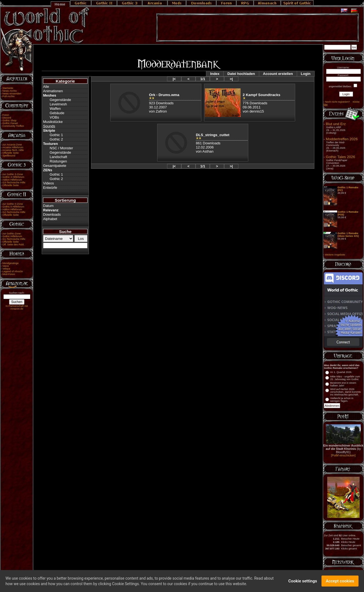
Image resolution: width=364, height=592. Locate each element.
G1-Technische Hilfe (14, 239)
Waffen (55, 109)
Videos (49, 183)
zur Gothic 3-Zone (13, 174)
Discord (7, 118)
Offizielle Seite (11, 153)
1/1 (203, 79)
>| (231, 79)
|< (174, 79)
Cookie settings (303, 582)
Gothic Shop (9, 120)
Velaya (6, 269)
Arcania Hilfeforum (13, 147)
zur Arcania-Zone (12, 145)
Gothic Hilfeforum (12, 236)
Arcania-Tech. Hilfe (13, 150)
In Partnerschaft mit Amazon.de (17, 307)
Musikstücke (53, 122)
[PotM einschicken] (343, 455)
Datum (48, 206)
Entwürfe (50, 188)
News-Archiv (10, 91)
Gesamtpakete (55, 166)
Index (215, 74)
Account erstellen (278, 74)
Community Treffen (13, 126)
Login (306, 74)
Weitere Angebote (335, 255)
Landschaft (58, 157)
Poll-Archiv (9, 96)
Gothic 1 (56, 135)
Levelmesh (58, 104)
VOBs (54, 117)
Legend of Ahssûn (13, 271)
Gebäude (57, 113)
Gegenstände (60, 100)
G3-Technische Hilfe (14, 183)
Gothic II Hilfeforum (13, 207)
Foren (6, 115)
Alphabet (50, 219)
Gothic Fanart (10, 123)
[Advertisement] (258, 28)
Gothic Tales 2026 (340, 157)
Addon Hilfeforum (12, 180)
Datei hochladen (241, 74)
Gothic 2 (56, 139)
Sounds (49, 126)
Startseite (8, 88)
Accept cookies (340, 582)
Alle (46, 87)
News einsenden (12, 94)
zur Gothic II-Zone (13, 204)
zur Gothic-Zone (12, 234)
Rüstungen (58, 161)
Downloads (52, 214)
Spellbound (9, 156)
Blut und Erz (336, 124)
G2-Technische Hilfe (14, 212)
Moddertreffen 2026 (342, 139)
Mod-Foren (9, 274)
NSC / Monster (61, 148)
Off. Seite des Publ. (13, 245)
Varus (6, 266)
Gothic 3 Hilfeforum (13, 177)
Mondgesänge (11, 263)
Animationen (53, 91)
